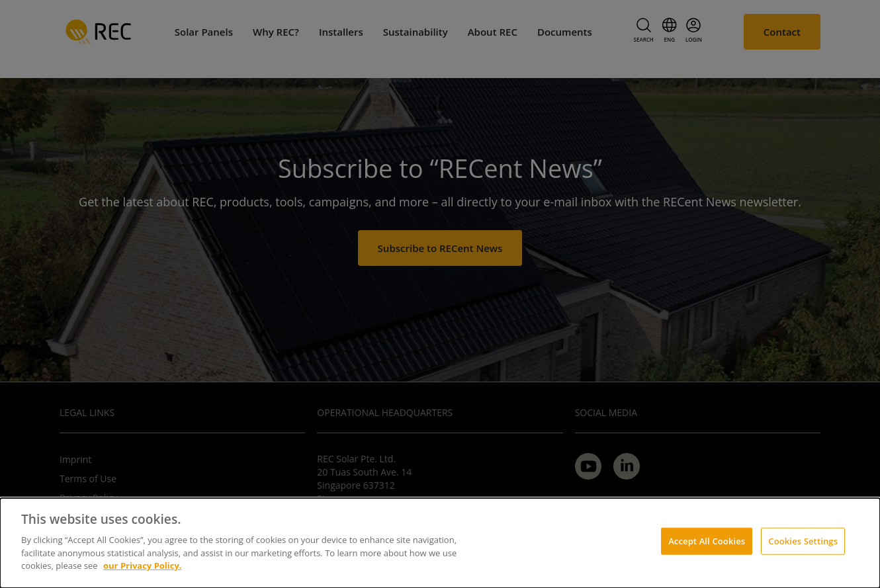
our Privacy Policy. (143, 566)
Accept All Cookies (707, 540)
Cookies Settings (803, 540)
